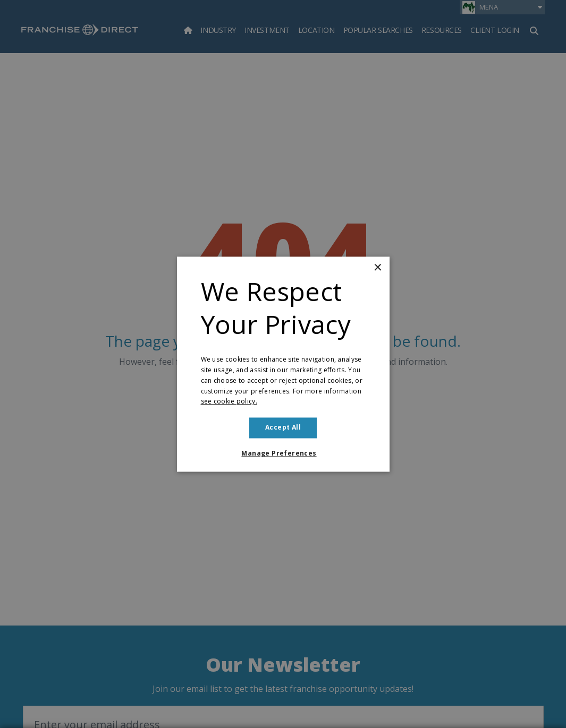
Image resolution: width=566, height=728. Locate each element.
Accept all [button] (283, 428)
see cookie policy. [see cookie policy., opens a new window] (229, 402)
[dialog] (283, 364)
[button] (283, 453)
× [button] (378, 268)
